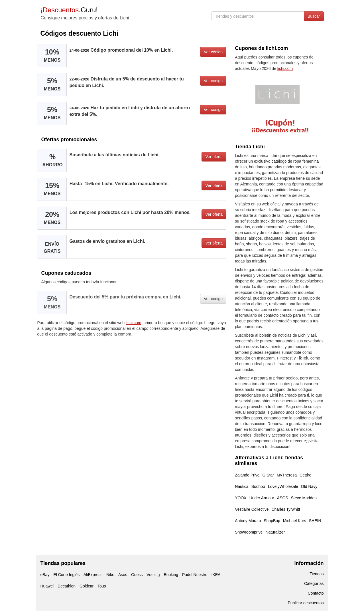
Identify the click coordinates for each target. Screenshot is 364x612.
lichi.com (133, 323)
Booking (171, 575)
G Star (268, 475)
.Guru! (69, 10)
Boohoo (258, 486)
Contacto (316, 593)
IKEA (216, 575)
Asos (123, 575)
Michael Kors (295, 521)
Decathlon (67, 586)
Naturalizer (275, 532)
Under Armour (262, 498)
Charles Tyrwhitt (286, 509)
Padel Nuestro (195, 575)
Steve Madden (304, 498)
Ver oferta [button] (214, 157)
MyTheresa (287, 475)
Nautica (242, 486)
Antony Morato (248, 521)
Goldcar (87, 586)
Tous (102, 586)
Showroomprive (249, 532)
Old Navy (309, 486)
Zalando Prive (247, 475)
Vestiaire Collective (252, 509)
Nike (110, 575)
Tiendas (317, 574)
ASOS (283, 498)
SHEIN (315, 521)
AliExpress (93, 575)
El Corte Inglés (66, 575)
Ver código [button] (213, 52)
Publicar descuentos (306, 603)
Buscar (314, 16)
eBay (45, 575)
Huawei (47, 586)
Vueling (153, 575)
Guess (137, 575)
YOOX (241, 498)
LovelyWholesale (283, 486)
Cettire (305, 475)
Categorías (314, 583)
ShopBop (272, 521)
